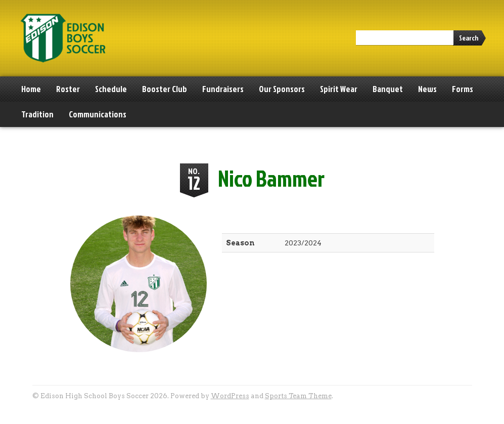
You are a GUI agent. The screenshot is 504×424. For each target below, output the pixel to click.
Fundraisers (223, 89)
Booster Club (165, 89)
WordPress (230, 396)
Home (31, 89)
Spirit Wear (339, 89)
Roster (68, 89)
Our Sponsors (282, 89)
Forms (463, 89)
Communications (98, 114)
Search (469, 38)
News (427, 89)
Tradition (37, 114)
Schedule (111, 89)
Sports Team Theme (298, 396)
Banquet (388, 89)
